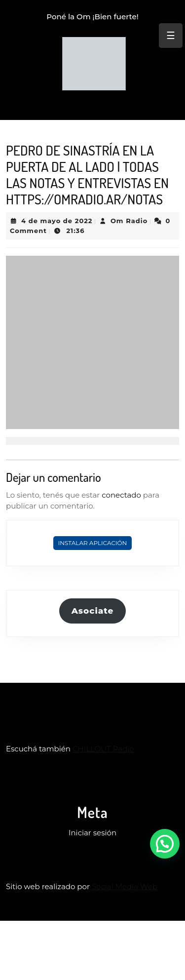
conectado (121, 495)
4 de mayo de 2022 (57, 221)
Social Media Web (125, 886)
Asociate (93, 611)
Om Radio (129, 221)
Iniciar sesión (92, 833)
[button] (165, 844)
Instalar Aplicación (93, 543)
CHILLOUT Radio (103, 749)
